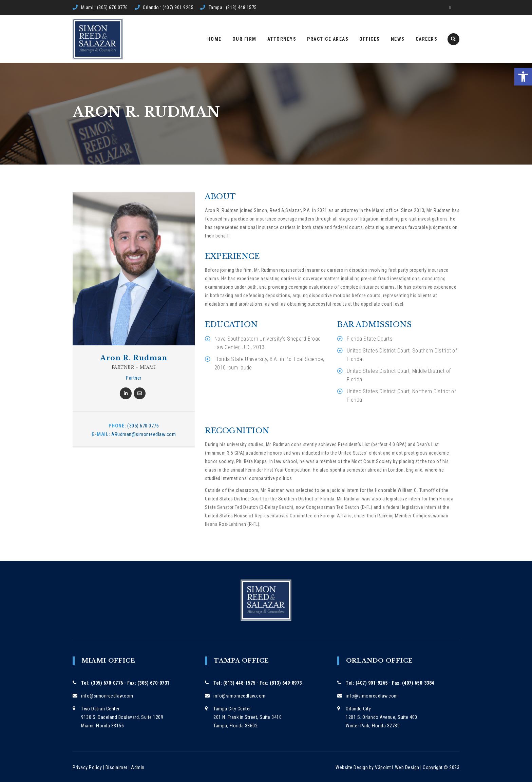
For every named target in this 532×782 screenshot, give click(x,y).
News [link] (398, 39)
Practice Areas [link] (328, 39)
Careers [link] (427, 39)
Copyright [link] (433, 767)
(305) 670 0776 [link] (143, 426)
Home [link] (214, 39)
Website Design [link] (352, 767)
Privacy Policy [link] (87, 767)
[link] (523, 77)
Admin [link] (138, 767)
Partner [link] (134, 378)
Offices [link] (370, 39)
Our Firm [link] (244, 39)
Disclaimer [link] (117, 767)
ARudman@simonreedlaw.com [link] (144, 434)
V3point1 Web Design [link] (397, 767)
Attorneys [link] (282, 39)
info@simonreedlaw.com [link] (107, 696)
